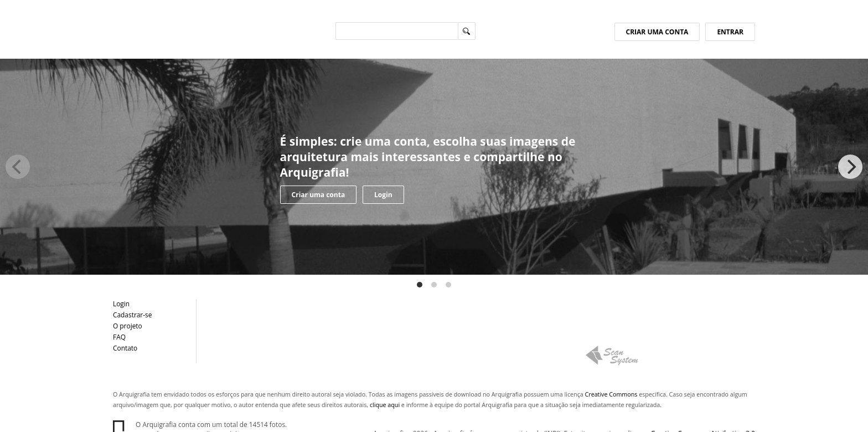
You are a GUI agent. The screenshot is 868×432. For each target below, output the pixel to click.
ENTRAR (730, 32)
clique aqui (385, 405)
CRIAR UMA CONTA (657, 32)
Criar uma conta (319, 195)
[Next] (850, 167)
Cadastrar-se (132, 315)
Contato (125, 348)
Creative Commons (611, 394)
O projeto (128, 326)
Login (383, 195)
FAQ (119, 337)
